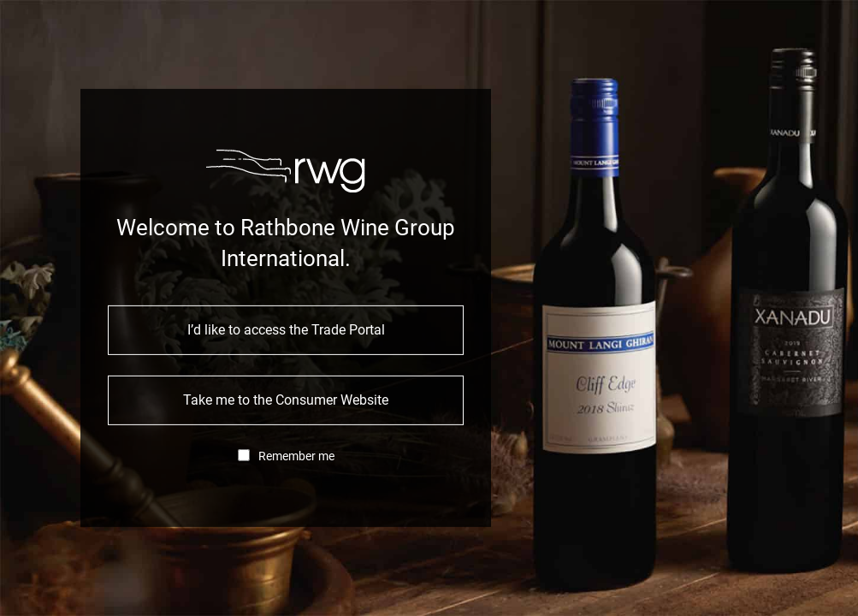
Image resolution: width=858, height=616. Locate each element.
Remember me (296, 456)
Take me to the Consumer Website (286, 400)
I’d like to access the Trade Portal (286, 330)
